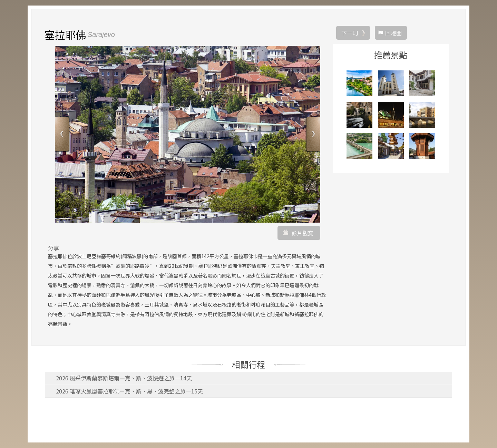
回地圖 (393, 33)
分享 (53, 248)
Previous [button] (63, 135)
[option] (188, 134)
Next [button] (313, 135)
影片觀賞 (302, 233)
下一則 (350, 33)
